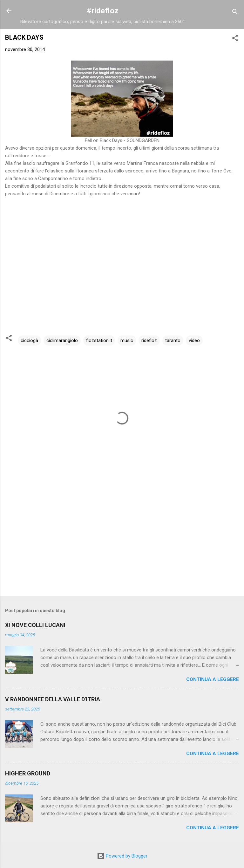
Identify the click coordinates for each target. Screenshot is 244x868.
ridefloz (149, 340)
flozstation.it (99, 340)
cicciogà (29, 340)
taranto (173, 340)
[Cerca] (235, 13)
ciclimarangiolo (62, 340)
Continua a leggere (213, 679)
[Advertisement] (122, 541)
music (127, 340)
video (194, 340)
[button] (235, 39)
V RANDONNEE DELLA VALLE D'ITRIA (53, 699)
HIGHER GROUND (28, 773)
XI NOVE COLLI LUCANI (35, 625)
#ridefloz (103, 11)
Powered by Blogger (122, 856)
